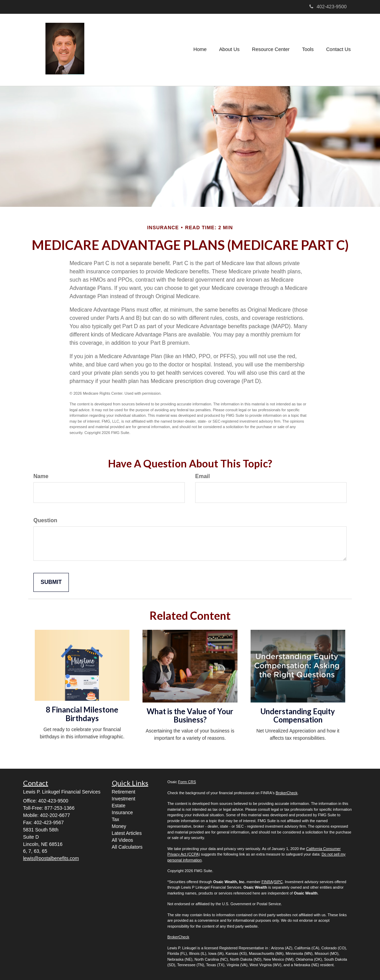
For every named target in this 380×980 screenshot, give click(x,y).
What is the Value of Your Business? (190, 715)
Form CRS (187, 782)
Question (45, 520)
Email (203, 476)
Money (119, 826)
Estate (119, 806)
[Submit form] (51, 582)
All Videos (123, 840)
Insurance (122, 812)
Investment (124, 799)
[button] (230, 50)
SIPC (278, 882)
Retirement (124, 792)
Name (41, 476)
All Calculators (127, 847)
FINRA (267, 882)
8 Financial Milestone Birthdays (82, 714)
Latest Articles (127, 833)
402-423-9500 (328, 7)
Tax (116, 819)
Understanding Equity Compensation (298, 715)
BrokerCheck (287, 793)
